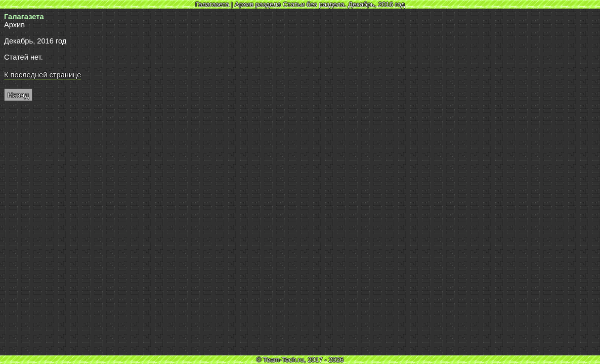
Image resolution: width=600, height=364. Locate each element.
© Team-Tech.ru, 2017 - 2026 (300, 360)
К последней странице (42, 75)
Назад (18, 95)
